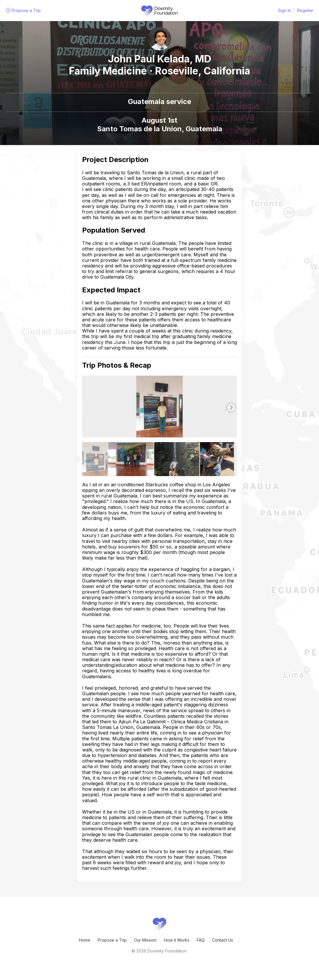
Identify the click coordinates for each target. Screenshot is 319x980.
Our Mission (145, 940)
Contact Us (223, 940)
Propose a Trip (112, 940)
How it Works (177, 940)
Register (305, 10)
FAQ (201, 940)
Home (85, 940)
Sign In (284, 10)
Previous (86, 406)
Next (230, 406)
